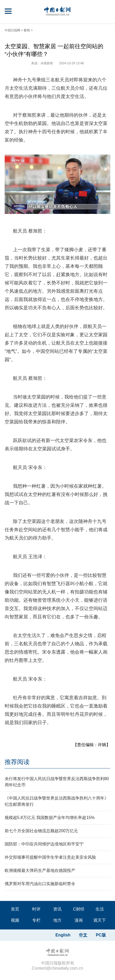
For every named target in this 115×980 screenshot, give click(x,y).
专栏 (36, 920)
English (63, 935)
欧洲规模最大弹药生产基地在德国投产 (40, 870)
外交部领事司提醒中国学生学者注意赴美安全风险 (50, 857)
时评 (36, 909)
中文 (83, 935)
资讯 (57, 909)
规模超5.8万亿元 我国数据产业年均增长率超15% (50, 818)
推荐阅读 (17, 762)
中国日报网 (12, 30)
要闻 (27, 30)
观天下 (100, 920)
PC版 (101, 935)
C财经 (79, 909)
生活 (100, 909)
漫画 (79, 920)
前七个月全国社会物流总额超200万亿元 (41, 831)
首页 (15, 909)
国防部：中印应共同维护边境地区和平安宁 (44, 844)
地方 (57, 920)
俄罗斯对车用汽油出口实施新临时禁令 (40, 884)
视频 (15, 920)
